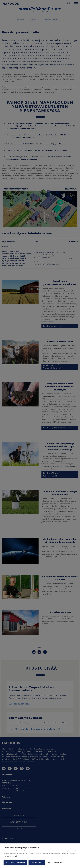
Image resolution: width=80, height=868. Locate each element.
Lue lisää (15, 856)
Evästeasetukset (57, 863)
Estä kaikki (37, 863)
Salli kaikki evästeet (15, 863)
